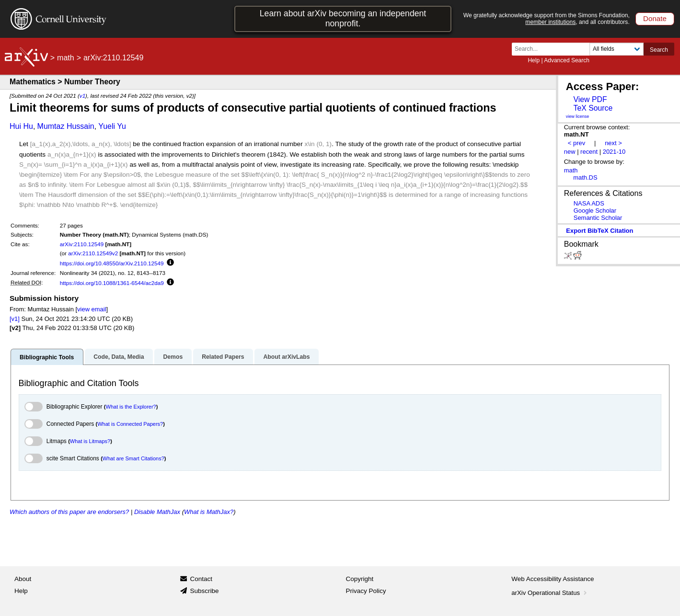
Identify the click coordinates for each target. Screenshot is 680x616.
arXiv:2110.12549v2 (93, 253)
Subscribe (204, 591)
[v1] (15, 319)
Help (534, 60)
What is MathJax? (209, 512)
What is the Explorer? (131, 407)
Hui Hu (21, 126)
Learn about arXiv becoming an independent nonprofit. (343, 18)
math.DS (585, 177)
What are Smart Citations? (133, 458)
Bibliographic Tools (47, 357)
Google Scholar (595, 211)
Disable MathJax (157, 512)
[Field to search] (617, 49)
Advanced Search (567, 60)
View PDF (590, 99)
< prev (576, 143)
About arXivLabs (286, 357)
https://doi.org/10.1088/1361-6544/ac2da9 (112, 283)
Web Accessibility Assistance (553, 579)
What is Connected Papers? (130, 424)
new (570, 152)
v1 (82, 96)
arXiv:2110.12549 (82, 244)
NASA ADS (589, 203)
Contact (201, 579)
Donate (655, 18)
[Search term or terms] (553, 49)
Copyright (360, 579)
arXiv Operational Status (550, 593)
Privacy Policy (366, 591)
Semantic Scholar (598, 218)
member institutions (550, 22)
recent (589, 152)
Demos (173, 357)
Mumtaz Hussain (66, 126)
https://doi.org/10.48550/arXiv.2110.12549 (112, 263)
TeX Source (593, 108)
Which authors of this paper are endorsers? (69, 512)
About (23, 579)
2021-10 (614, 152)
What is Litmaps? (90, 441)
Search (659, 50)
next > (613, 143)
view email (92, 309)
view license (578, 116)
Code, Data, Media (119, 357)
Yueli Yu (112, 126)
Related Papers (223, 357)
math (66, 58)
